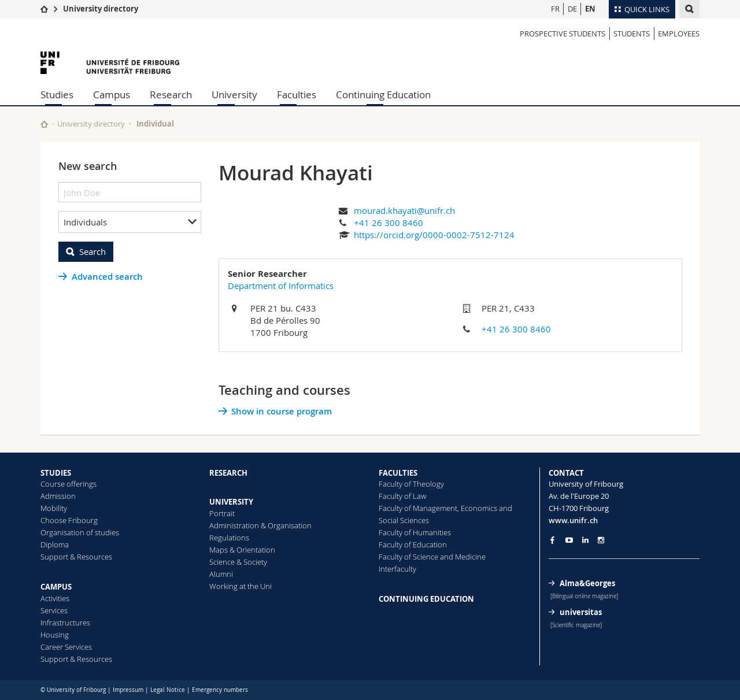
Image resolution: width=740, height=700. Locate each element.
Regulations (229, 538)
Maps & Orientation (242, 550)
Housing (55, 635)
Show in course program (282, 411)
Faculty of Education (413, 545)
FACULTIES (398, 473)
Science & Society (238, 562)
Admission (58, 496)
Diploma (55, 545)
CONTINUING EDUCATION (426, 599)
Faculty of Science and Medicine (432, 557)
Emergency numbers (220, 690)
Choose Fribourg (69, 520)
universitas (581, 612)
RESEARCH (228, 473)
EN (590, 9)
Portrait (222, 513)
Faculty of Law (402, 496)
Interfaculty (397, 569)
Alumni (221, 574)
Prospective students (563, 34)
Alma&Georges (587, 583)
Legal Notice (168, 690)
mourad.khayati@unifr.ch (404, 210)
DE (572, 9)
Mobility (54, 508)
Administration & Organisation (260, 525)
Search (92, 251)
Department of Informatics (281, 286)
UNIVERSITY (231, 502)
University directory (101, 9)
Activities (55, 598)
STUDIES (56, 473)
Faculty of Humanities (415, 532)
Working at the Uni (240, 586)
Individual (155, 124)
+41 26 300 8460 (388, 223)
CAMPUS (56, 587)
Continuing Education (383, 95)
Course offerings (69, 484)
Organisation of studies (80, 532)
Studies (57, 95)
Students (632, 34)
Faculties (297, 95)
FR (555, 9)
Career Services (66, 647)
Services (54, 610)
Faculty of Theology (411, 484)
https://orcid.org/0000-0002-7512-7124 (434, 235)
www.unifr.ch (573, 520)
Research (171, 95)
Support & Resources (76, 557)
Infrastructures (65, 623)
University (234, 95)
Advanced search (107, 277)
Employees (679, 34)
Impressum (128, 690)
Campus (112, 95)
